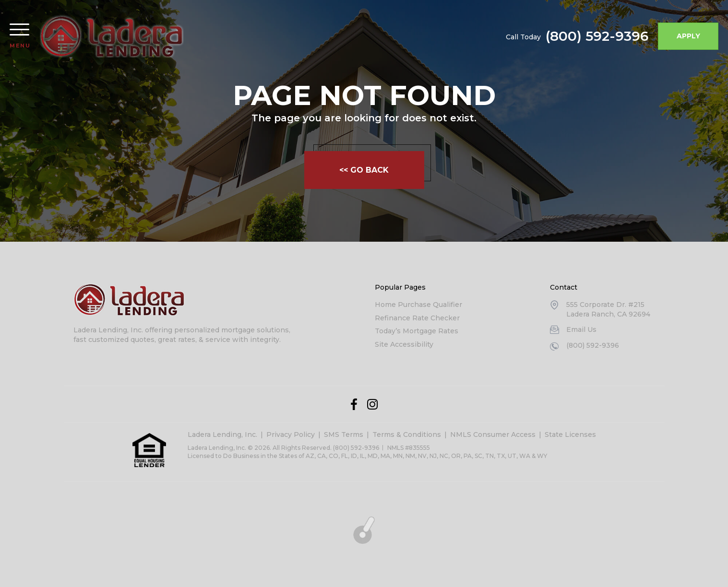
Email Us (581, 329)
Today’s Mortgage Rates (417, 331)
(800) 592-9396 (597, 36)
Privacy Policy (291, 434)
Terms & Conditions (407, 434)
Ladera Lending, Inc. (222, 434)
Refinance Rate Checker (417, 318)
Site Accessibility (404, 344)
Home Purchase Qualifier (418, 305)
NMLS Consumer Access (493, 434)
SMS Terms (344, 434)
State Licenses (570, 434)
